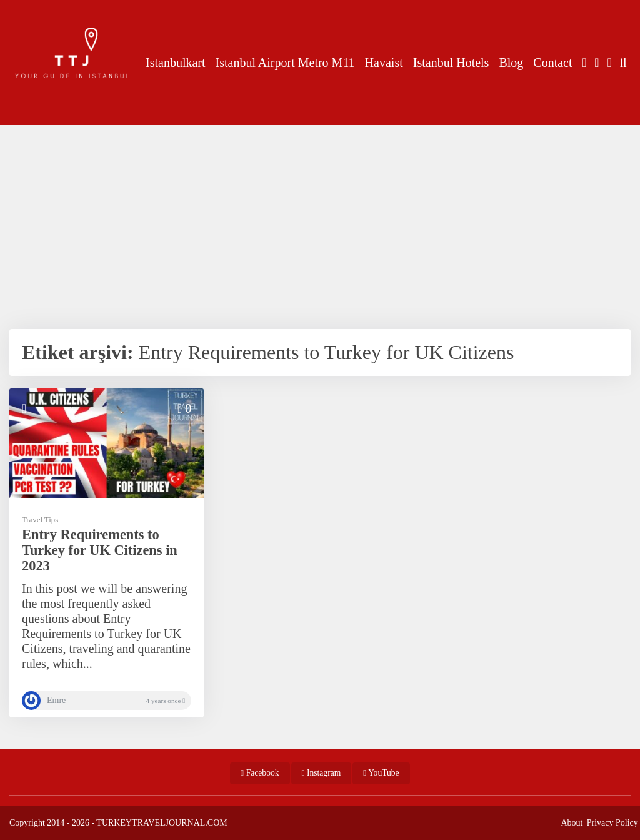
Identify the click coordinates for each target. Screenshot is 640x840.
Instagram (322, 773)
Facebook (260, 773)
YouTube (381, 773)
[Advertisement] (320, 223)
